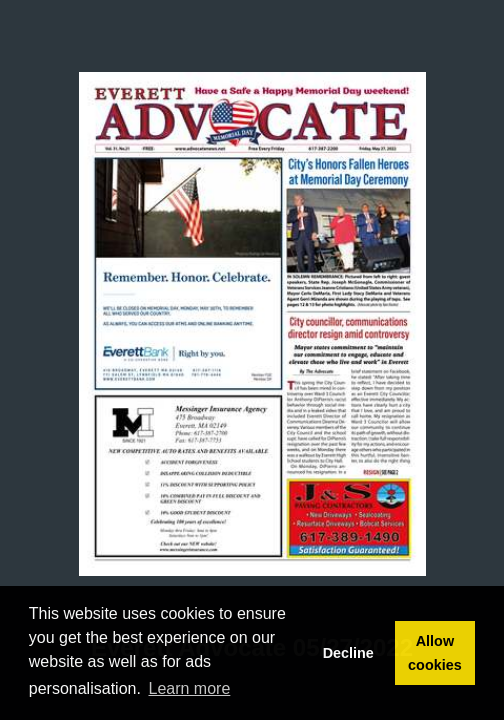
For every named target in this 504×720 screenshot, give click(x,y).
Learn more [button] (190, 688)
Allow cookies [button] (435, 653)
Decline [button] (348, 653)
